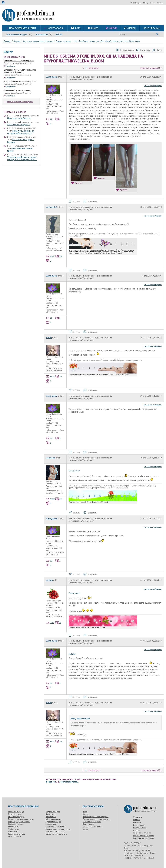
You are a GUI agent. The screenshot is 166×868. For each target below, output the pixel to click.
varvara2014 (51, 207)
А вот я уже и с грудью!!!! (19, 124)
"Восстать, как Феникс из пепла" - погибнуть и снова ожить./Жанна (22, 158)
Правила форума (125, 50)
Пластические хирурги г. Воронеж (21, 141)
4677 (50, 256)
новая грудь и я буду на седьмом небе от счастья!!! (21, 132)
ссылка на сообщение (153, 86)
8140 (50, 376)
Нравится (77, 183)
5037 (50, 623)
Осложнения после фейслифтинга (19, 61)
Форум (8, 52)
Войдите (50, 782)
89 (58, 623)
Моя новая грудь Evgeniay (19, 118)
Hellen (49, 338)
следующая (93, 68)
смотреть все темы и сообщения (19, 102)
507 (59, 499)
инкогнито (51, 458)
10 (49, 119)
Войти (157, 50)
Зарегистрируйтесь (69, 782)
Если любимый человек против (20, 150)
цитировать (90, 201)
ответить (74, 201)
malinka (49, 580)
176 (59, 256)
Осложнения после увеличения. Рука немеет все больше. (20, 71)
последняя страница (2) (150, 68)
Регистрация (150, 3)
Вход (160, 3)
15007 (50, 499)
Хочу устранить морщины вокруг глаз (21, 81)
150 (59, 376)
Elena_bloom (52, 77)
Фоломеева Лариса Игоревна (17, 90)
